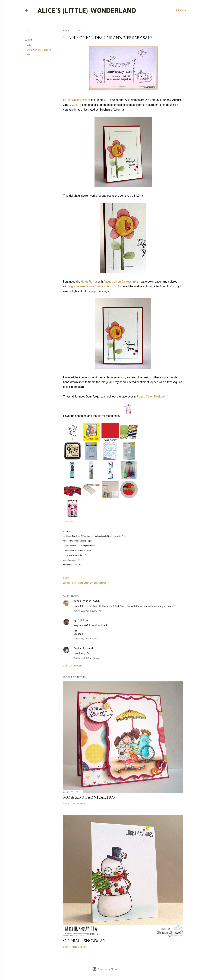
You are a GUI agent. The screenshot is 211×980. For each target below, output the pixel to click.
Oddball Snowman (85, 940)
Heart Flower (89, 282)
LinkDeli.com (68, 522)
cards (28, 45)
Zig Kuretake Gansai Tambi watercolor (93, 286)
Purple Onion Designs (38, 50)
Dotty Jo (80, 648)
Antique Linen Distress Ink (120, 282)
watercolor (31, 54)
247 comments (78, 804)
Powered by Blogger (106, 969)
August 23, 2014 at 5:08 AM (87, 658)
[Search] (181, 11)
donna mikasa (83, 601)
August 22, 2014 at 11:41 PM (87, 611)
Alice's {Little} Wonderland (87, 10)
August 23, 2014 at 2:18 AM (87, 639)
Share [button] (28, 31)
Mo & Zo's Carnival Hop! (90, 797)
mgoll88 (79, 621)
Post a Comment (73, 666)
